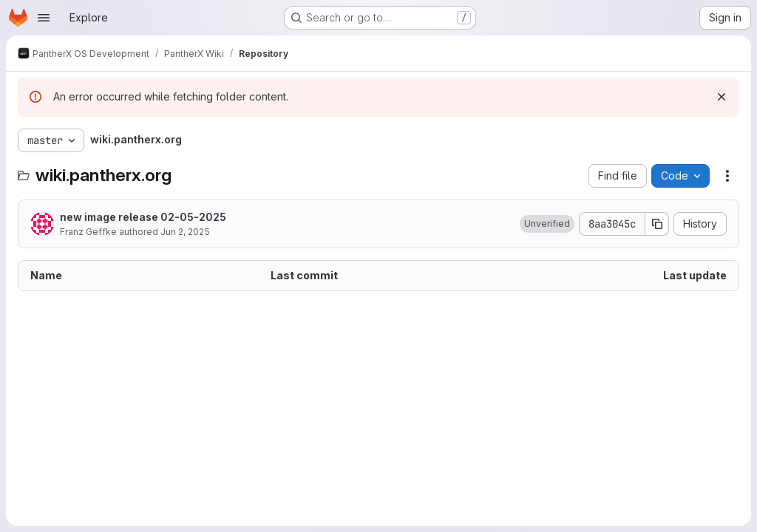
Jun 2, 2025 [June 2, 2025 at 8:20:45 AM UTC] (185, 232)
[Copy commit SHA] (657, 224)
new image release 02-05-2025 (143, 217)
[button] (547, 224)
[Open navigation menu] (44, 18)
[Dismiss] (722, 97)
